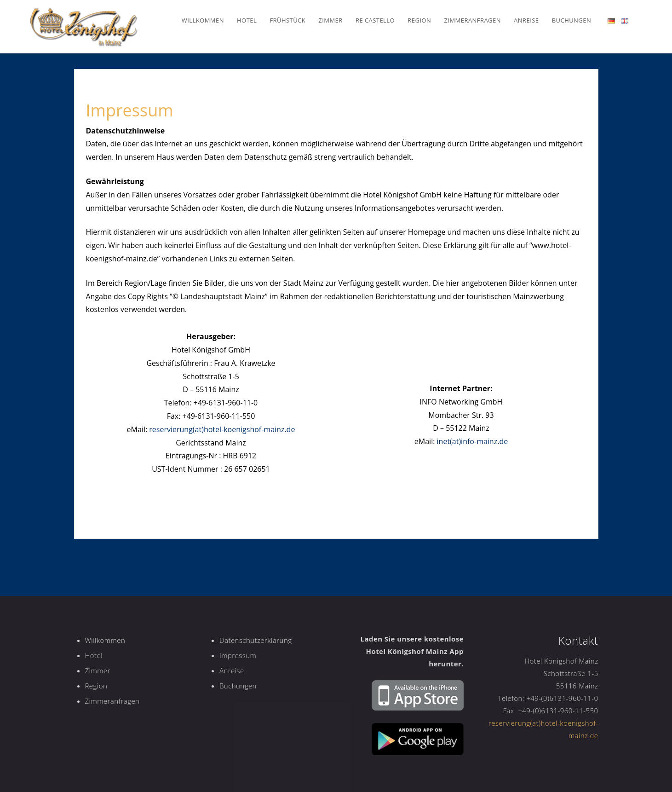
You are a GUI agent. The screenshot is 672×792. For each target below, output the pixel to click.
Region (419, 20)
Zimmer (330, 20)
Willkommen (203, 20)
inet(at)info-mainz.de (473, 441)
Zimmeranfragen (472, 20)
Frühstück (287, 20)
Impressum (238, 655)
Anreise (526, 20)
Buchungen (571, 20)
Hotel (247, 20)
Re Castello (375, 20)
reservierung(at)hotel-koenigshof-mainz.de (222, 429)
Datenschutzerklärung (256, 640)
